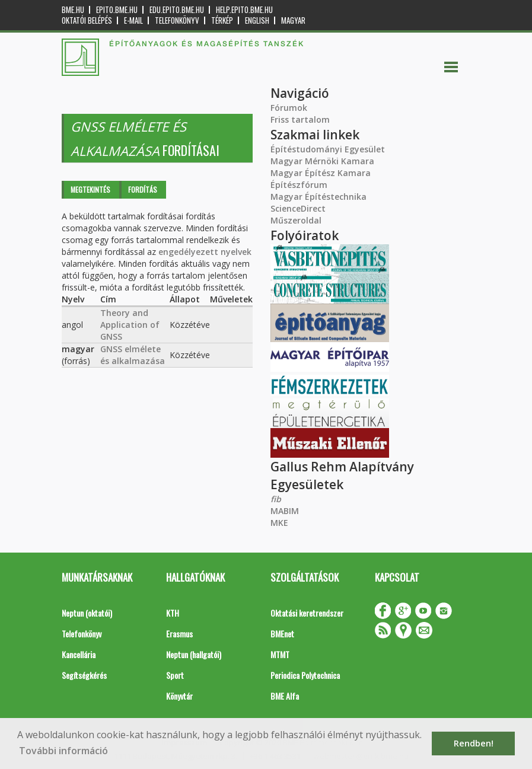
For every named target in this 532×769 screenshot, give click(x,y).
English (257, 20)
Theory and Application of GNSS (130, 325)
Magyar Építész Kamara (321, 173)
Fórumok (289, 108)
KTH (173, 613)
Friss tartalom (300, 119)
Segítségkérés (84, 675)
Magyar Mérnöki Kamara (322, 161)
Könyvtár (179, 696)
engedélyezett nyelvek (205, 252)
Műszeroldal (296, 220)
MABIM (285, 511)
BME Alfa (285, 696)
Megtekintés (90, 189)
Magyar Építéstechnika (318, 197)
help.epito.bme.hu (244, 10)
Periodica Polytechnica (305, 675)
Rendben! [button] (474, 743)
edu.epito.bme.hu (177, 10)
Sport (175, 675)
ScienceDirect (298, 208)
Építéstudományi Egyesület (328, 149)
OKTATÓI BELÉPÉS (87, 20)
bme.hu (73, 10)
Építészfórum (299, 185)
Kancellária (79, 654)
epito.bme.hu (117, 10)
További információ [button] (63, 751)
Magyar (293, 20)
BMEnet (282, 634)
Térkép (222, 20)
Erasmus (179, 634)
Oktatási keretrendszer (307, 613)
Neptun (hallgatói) (194, 654)
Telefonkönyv (177, 20)
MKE (279, 523)
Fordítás (143, 189)
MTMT (280, 654)
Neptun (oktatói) (87, 613)
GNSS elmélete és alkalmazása (133, 355)
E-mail (133, 20)
